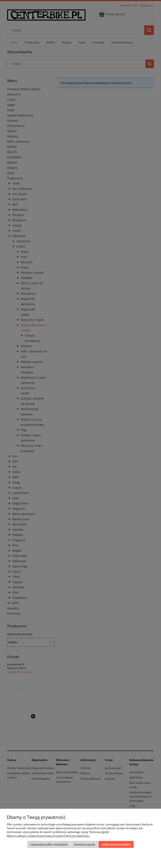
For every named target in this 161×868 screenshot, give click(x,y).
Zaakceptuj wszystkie (116, 844)
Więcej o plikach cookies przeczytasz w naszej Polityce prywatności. (48, 836)
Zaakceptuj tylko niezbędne (49, 844)
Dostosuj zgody (85, 844)
